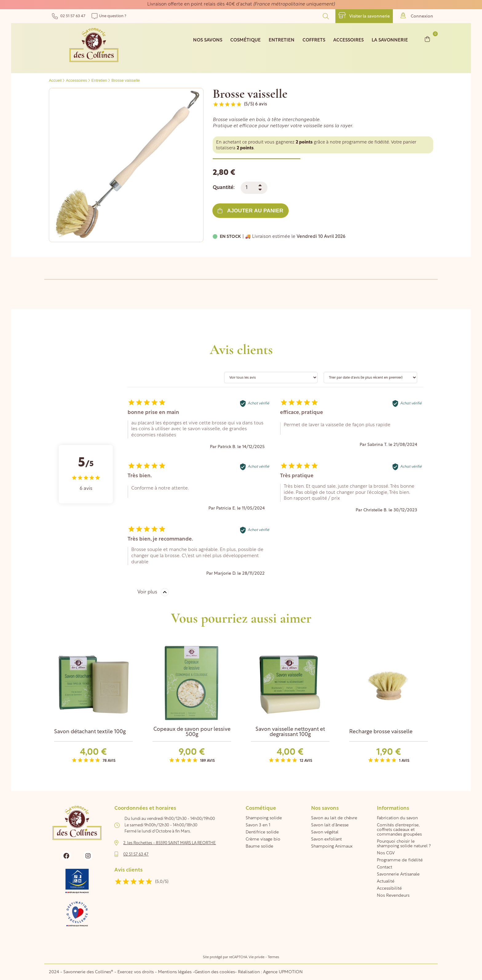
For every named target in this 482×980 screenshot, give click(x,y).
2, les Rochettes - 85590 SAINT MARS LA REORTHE (170, 843)
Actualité (386, 882)
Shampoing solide (264, 818)
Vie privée (257, 957)
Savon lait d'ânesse (330, 825)
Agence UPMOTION (283, 972)
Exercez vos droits (136, 972)
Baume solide (259, 846)
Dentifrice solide (262, 832)
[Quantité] (254, 188)
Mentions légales (175, 972)
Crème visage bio (263, 839)
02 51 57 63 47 (69, 16)
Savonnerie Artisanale (398, 874)
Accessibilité (389, 889)
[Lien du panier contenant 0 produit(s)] (427, 39)
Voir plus (147, 592)
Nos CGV (386, 853)
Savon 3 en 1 (258, 825)
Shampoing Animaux (332, 846)
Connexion (417, 16)
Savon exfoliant (326, 839)
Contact (385, 867)
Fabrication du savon (397, 818)
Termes (273, 957)
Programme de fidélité (400, 860)
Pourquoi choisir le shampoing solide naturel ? (404, 844)
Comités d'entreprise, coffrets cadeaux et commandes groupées (399, 830)
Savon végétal (325, 832)
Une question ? (109, 16)
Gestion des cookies (215, 972)
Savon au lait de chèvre (334, 818)
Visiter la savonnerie (364, 16)
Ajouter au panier (250, 211)
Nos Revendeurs (393, 896)
